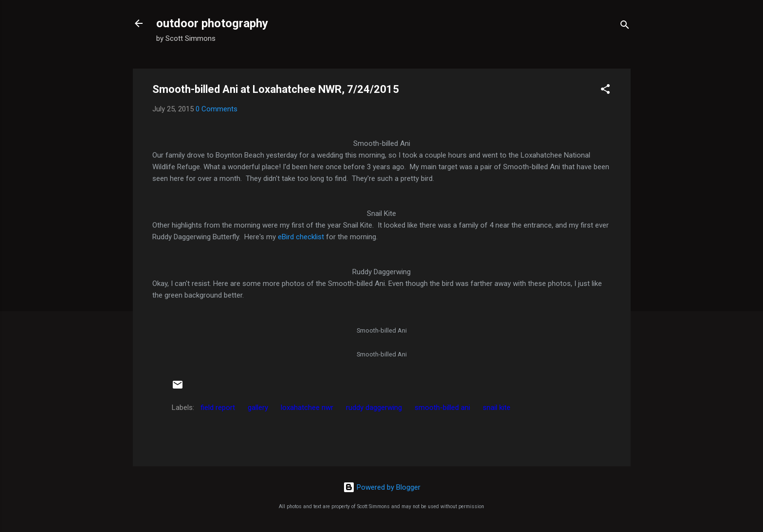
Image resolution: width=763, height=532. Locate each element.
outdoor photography (212, 23)
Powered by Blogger (382, 487)
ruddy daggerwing (374, 408)
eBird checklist (302, 237)
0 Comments (217, 109)
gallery (258, 408)
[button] (605, 91)
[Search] (625, 27)
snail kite (497, 408)
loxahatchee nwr (307, 408)
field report (218, 408)
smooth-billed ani (442, 408)
